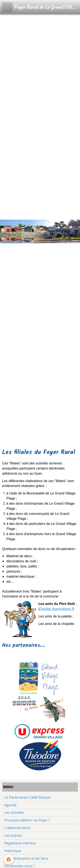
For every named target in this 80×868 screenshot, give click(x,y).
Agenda (10, 805)
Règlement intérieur (20, 843)
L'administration (17, 828)
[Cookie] (9, 859)
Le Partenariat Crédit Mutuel (27, 797)
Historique (13, 851)
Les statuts (13, 835)
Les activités (14, 812)
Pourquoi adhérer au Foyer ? (27, 820)
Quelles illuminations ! (56, 609)
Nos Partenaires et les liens (26, 858)
